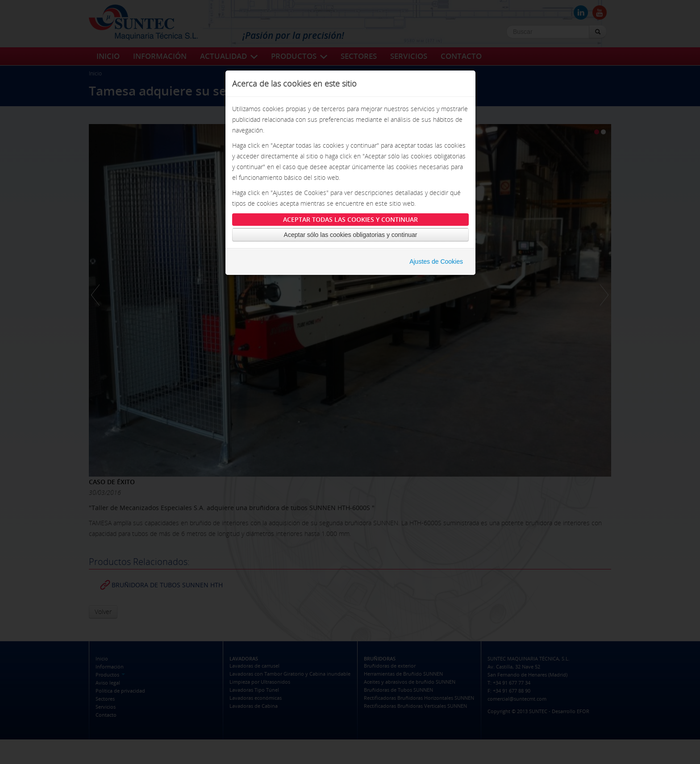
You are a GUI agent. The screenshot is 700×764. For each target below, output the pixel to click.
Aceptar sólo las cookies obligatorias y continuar (351, 241)
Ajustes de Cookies (436, 268)
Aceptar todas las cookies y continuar (350, 226)
